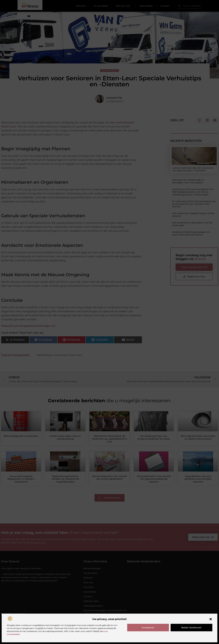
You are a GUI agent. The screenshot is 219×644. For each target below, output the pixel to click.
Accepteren (148, 627)
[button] (211, 619)
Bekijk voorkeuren (191, 627)
